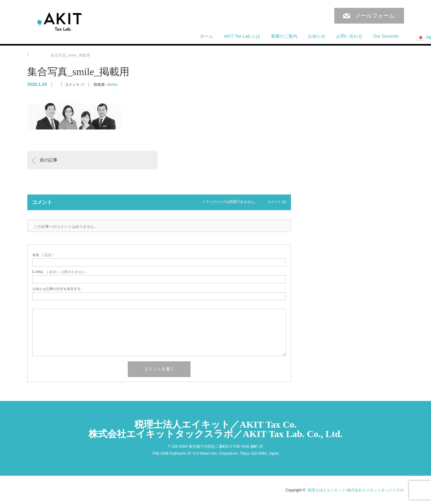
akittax (113, 85)
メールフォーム (375, 16)
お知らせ (317, 36)
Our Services (386, 36)
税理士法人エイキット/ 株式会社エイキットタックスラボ (356, 490)
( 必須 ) (43, 255)
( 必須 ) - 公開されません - (60, 272)
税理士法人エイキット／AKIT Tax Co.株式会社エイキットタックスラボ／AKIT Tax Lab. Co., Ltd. (215, 429)
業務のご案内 (284, 36)
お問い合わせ (349, 36)
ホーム (207, 36)
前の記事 (49, 160)
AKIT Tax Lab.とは (242, 36)
